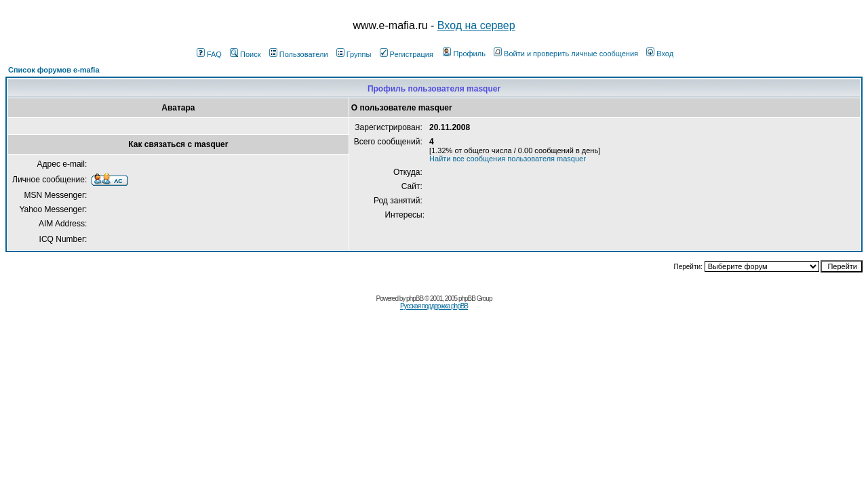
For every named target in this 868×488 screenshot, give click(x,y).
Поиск (245, 54)
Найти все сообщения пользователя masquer (508, 159)
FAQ (209, 54)
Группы (354, 54)
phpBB (415, 299)
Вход (660, 54)
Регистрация (407, 54)
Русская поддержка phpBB (434, 306)
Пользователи (299, 54)
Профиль (464, 54)
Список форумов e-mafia (54, 70)
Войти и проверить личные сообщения (566, 54)
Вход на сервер (476, 25)
